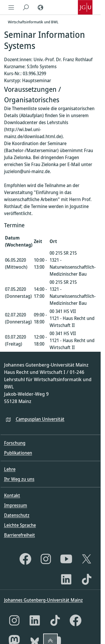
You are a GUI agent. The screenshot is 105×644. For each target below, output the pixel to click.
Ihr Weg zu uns (19, 479)
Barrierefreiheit (20, 535)
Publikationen (18, 453)
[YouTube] (66, 559)
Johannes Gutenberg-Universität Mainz (43, 600)
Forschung (15, 443)
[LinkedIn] (66, 579)
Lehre (10, 469)
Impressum (16, 505)
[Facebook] (25, 559)
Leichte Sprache (20, 525)
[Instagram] (46, 559)
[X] (87, 559)
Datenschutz (17, 515)
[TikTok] (87, 579)
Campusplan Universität (40, 419)
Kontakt (12, 495)
